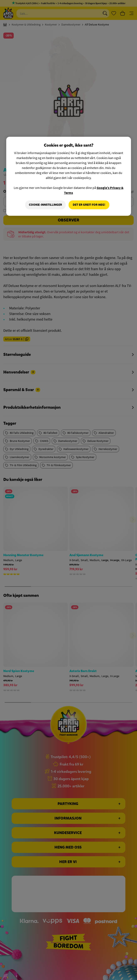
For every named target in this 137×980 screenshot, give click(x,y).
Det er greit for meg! (89, 205)
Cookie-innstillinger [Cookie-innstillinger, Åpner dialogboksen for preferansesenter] (45, 205)
